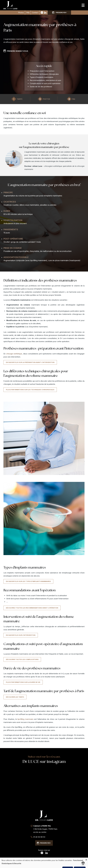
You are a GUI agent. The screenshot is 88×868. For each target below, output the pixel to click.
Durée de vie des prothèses (41, 87)
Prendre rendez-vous (18, 51)
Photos (21, 13)
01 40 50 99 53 (39, 837)
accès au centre (40, 832)
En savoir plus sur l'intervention (21, 635)
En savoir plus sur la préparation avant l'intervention (30, 362)
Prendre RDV (61, 12)
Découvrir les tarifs (15, 697)
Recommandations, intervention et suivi (45, 80)
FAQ (28, 13)
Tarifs (20, 99)
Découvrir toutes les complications (22, 659)
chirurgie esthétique (14, 354)
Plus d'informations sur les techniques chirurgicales (30, 390)
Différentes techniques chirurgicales (44, 74)
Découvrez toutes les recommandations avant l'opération (32, 608)
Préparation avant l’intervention (42, 71)
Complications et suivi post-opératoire (45, 83)
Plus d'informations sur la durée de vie (23, 682)
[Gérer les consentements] (83, 863)
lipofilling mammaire (25, 719)
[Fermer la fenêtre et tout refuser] (86, 859)
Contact (35, 13)
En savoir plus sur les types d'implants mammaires (28, 581)
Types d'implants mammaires (42, 77)
